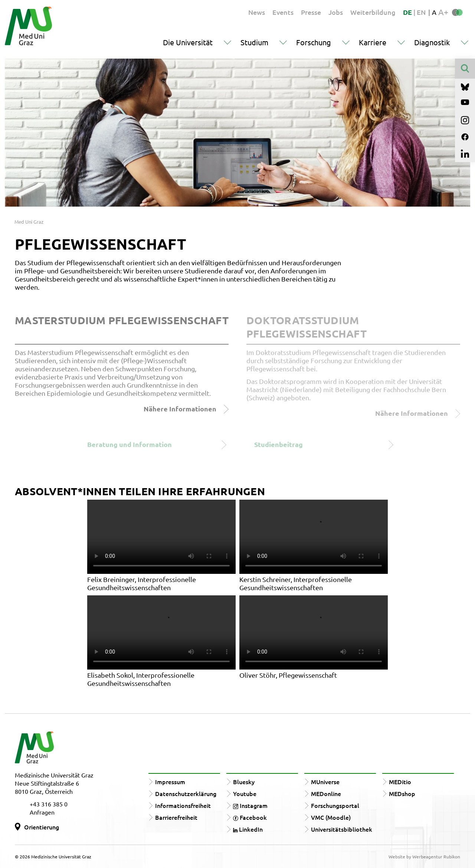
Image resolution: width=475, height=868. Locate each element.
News (257, 12)
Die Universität (188, 42)
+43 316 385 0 (49, 804)
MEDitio (400, 782)
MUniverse (325, 782)
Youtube (245, 793)
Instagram (250, 805)
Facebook (250, 817)
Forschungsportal (335, 805)
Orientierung (42, 827)
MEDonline (326, 793)
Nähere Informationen (186, 409)
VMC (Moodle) (331, 817)
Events (283, 12)
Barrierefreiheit (176, 817)
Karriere (373, 42)
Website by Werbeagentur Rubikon (424, 857)
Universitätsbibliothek (342, 829)
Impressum (170, 782)
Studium (254, 42)
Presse (311, 12)
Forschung (314, 42)
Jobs (336, 12)
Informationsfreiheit (183, 805)
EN (421, 12)
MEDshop (402, 793)
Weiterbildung (373, 12)
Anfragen (42, 812)
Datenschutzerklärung (186, 793)
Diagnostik (432, 42)
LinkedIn (248, 829)
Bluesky (244, 782)
